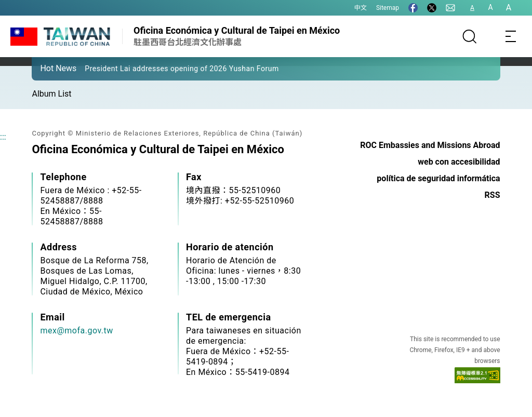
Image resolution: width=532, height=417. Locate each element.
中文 (361, 8)
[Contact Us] (450, 8)
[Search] (470, 36)
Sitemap (388, 8)
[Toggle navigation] (511, 36)
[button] (47, 68)
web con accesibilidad (459, 162)
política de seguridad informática (438, 178)
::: (3, 137)
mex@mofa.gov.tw (76, 331)
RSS (493, 195)
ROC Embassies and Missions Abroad (430, 145)
